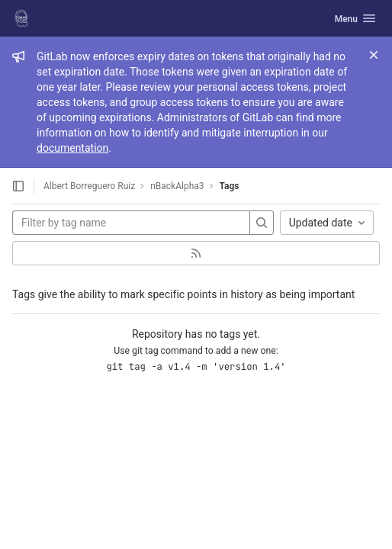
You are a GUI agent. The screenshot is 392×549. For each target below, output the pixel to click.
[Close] (374, 55)
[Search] (262, 223)
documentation (72, 148)
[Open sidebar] (18, 186)
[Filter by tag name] (131, 223)
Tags (230, 186)
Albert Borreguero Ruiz (89, 186)
